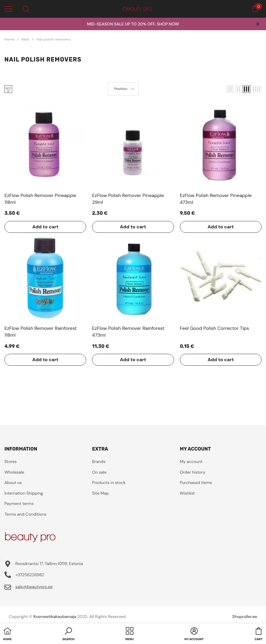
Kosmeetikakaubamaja (55, 616)
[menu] (9, 9)
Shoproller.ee (245, 616)
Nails (25, 39)
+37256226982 (30, 575)
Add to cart (45, 227)
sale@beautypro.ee (34, 587)
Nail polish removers (53, 39)
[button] (230, 89)
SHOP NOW (168, 24)
